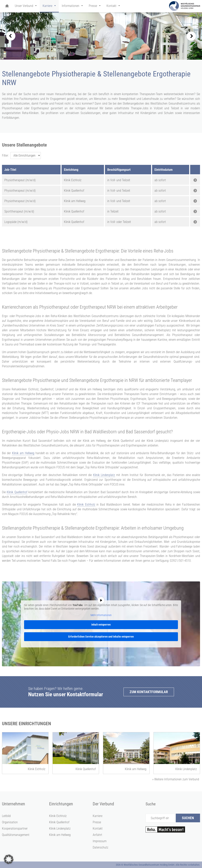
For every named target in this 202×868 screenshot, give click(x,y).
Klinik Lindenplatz (104, 475)
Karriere (98, 816)
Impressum (100, 841)
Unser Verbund (24, 6)
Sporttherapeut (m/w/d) (19, 211)
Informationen (71, 6)
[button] (9, 859)
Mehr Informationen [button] (101, 615)
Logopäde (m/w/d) (16, 222)
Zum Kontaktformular (149, 692)
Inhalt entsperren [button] (101, 625)
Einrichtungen (61, 804)
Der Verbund (103, 804)
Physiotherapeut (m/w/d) (20, 180)
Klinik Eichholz (86, 505)
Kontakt (98, 829)
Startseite (7, 6)
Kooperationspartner (15, 829)
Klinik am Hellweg (23, 453)
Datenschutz (101, 847)
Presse (97, 822)
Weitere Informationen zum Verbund (176, 779)
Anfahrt (97, 835)
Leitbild (6, 816)
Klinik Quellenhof (17, 492)
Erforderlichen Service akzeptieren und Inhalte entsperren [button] (101, 637)
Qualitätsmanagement (16, 835)
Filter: (5, 155)
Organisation (10, 822)
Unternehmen (14, 804)
